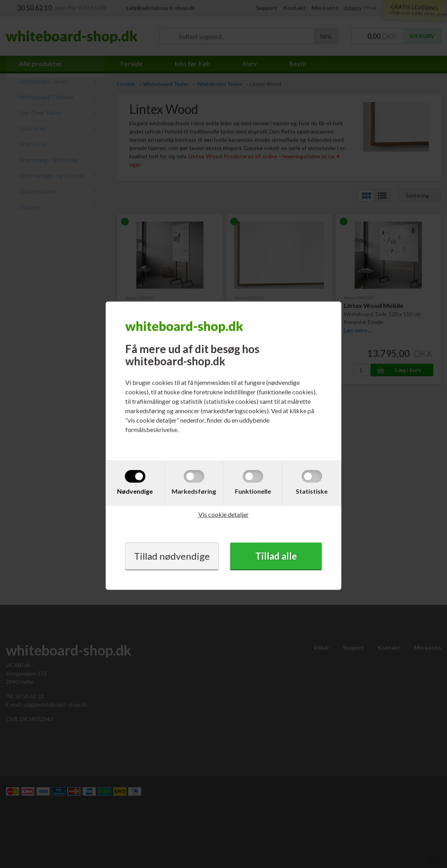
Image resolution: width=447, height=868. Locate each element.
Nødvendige (135, 491)
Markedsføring (194, 491)
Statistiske (312, 491)
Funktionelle (253, 491)
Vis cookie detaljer (223, 514)
